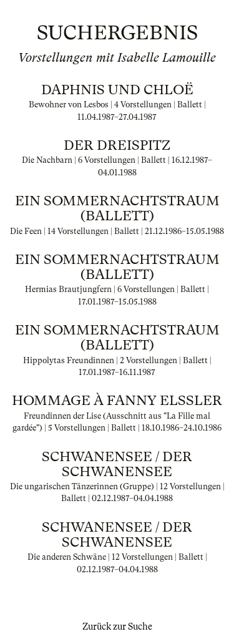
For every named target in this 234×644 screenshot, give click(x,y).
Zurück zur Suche (117, 627)
